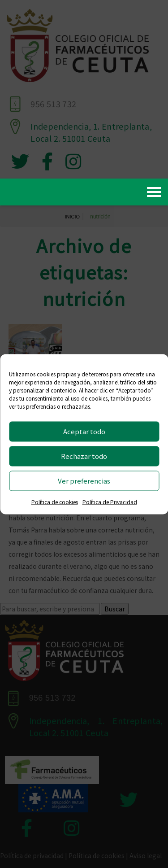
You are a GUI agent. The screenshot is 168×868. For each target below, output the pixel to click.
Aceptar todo (84, 431)
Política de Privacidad (110, 501)
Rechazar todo (84, 456)
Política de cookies (55, 501)
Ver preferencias (84, 481)
